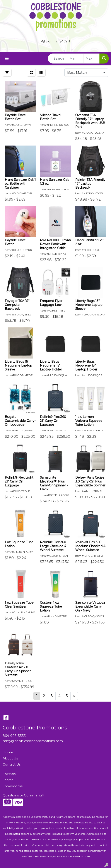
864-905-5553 (14, 736)
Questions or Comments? (23, 795)
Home (8, 752)
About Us (10, 758)
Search (8, 780)
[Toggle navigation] (7, 59)
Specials (9, 774)
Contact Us (12, 764)
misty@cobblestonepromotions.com (33, 741)
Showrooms (13, 786)
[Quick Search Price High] (91, 59)
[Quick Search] (58, 59)
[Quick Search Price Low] (75, 59)
